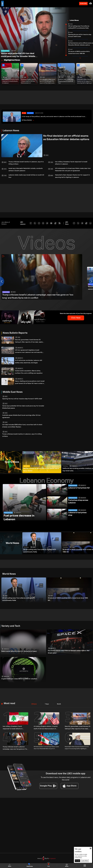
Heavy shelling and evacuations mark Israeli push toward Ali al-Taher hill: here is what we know (29, 380)
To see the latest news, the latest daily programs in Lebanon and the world (66, 770)
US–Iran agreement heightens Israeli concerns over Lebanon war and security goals (29, 349)
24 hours (34, 697)
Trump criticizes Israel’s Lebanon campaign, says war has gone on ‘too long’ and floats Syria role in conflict (37, 295)
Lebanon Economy (8, 504)
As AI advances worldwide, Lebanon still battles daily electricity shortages (29, 359)
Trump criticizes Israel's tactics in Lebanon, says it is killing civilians (26, 163)
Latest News (74, 20)
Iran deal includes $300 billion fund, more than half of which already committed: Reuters (22, 420)
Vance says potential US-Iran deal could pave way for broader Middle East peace (18, 54)
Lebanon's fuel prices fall (78, 479)
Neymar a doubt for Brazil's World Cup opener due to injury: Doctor (41, 461)
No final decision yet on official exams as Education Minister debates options (81, 44)
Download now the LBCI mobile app (66, 765)
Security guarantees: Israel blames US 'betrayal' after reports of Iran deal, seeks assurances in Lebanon (47, 81)
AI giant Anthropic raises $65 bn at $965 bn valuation (17, 671)
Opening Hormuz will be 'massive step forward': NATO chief (80, 36)
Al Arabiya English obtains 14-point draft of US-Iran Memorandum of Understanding (28, 81)
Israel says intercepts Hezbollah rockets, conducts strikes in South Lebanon (26, 169)
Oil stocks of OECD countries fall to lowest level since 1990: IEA (79, 53)
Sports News (27, 458)
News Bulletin (30, 113)
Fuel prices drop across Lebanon (78, 493)
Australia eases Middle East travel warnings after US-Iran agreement (22, 412)
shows (67, 865)
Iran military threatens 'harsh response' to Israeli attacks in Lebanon (10, 81)
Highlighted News (12, 60)
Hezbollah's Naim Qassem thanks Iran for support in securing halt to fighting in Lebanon (73, 175)
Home (10, 865)
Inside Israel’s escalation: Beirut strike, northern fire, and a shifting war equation (29, 370)
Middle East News (5, 48)
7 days (47, 697)
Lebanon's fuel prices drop (79, 504)
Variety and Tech (11, 619)
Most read (9, 696)
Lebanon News (11, 131)
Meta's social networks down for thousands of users (17, 644)
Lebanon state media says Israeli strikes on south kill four (66, 81)
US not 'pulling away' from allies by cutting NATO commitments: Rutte (79, 27)
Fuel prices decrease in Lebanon (21, 509)
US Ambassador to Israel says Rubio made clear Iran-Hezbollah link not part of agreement (71, 169)
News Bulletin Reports (15, 331)
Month (59, 697)
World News (66, 458)
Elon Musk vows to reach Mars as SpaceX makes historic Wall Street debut (68, 645)
